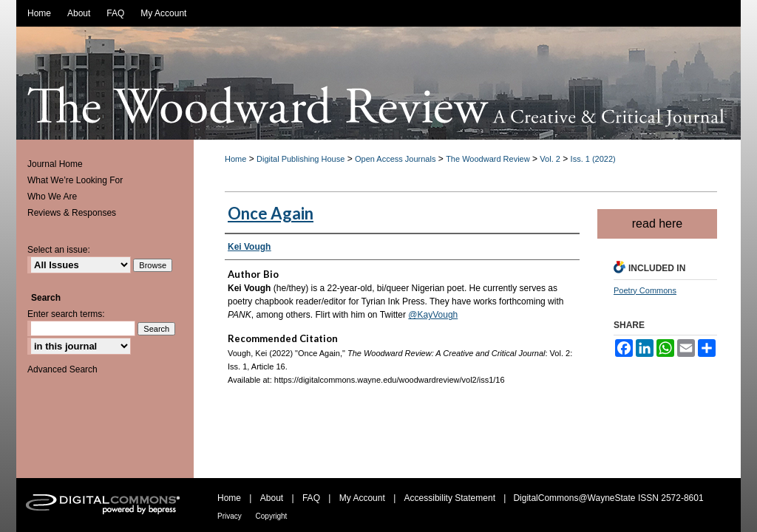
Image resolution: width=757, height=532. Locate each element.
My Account (363, 498)
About (273, 498)
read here (658, 224)
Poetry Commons (645, 290)
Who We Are (52, 197)
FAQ (312, 498)
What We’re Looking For (75, 180)
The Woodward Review (488, 159)
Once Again (271, 213)
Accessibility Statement (451, 498)
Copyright (272, 516)
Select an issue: (59, 250)
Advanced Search (62, 369)
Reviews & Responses (72, 213)
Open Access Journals (395, 159)
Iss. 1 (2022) (593, 159)
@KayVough (433, 315)
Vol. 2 (550, 159)
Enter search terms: (66, 314)
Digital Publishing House (301, 159)
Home (235, 159)
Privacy (231, 516)
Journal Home (55, 164)
